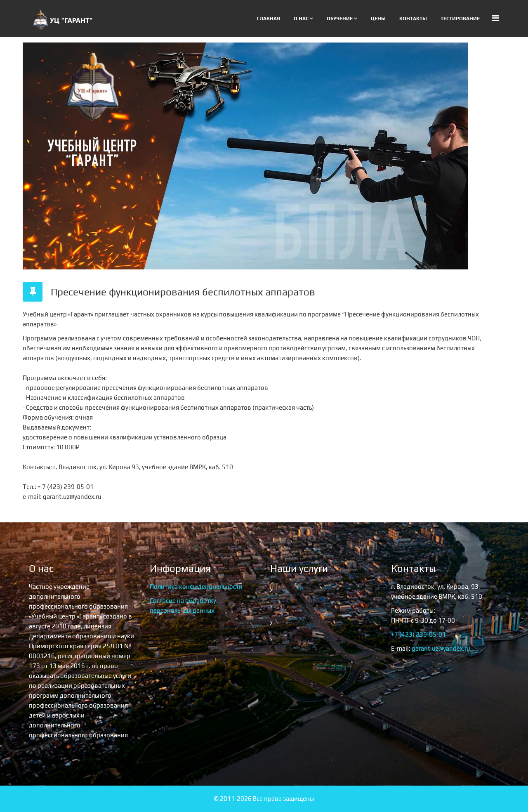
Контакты (413, 19)
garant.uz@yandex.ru (441, 648)
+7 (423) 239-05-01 (418, 634)
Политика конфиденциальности (196, 587)
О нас (301, 19)
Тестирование (460, 19)
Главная (269, 19)
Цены (378, 19)
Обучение (340, 19)
